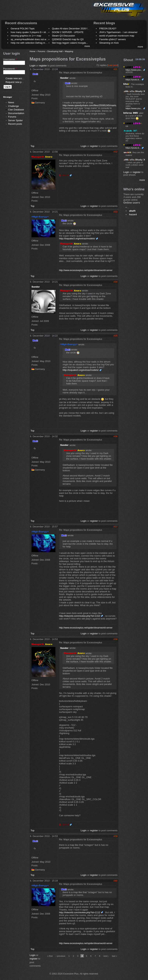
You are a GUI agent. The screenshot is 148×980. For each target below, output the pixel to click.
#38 (116, 639)
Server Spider (15, 120)
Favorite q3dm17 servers (112, 39)
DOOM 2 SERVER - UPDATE (68, 32)
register (43, 66)
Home (32, 51)
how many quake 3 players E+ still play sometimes (37, 32)
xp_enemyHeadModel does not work (30, 39)
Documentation (16, 113)
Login (33, 66)
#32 (116, 152)
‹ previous (60, 956)
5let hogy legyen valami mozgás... (70, 43)
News (11, 102)
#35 (116, 336)
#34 (116, 282)
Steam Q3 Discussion (63, 36)
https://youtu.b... (133, 79)
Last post (113, 65)
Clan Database (16, 110)
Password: (10, 69)
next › (106, 956)
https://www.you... (134, 70)
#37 (116, 527)
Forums (12, 117)
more (87, 46)
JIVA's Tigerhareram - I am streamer (118, 32)
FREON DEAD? (108, 29)
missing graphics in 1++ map (26, 36)
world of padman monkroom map (117, 36)
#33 (116, 212)
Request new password (18, 82)
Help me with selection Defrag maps (30, 43)
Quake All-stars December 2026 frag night (74, 29)
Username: (10, 59)
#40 (116, 881)
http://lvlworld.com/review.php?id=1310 (80, 616)
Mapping (69, 51)
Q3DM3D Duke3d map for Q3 (68, 39)
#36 (116, 436)
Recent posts (15, 124)
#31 (116, 69)
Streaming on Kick (109, 43)
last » (114, 956)
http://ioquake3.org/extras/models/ (77, 238)
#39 (116, 836)
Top (32, 146)
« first (50, 956)
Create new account (16, 78)
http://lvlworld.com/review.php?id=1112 (80, 912)
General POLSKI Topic (23, 29)
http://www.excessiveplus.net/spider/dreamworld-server (86, 270)
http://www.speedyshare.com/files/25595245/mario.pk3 (92, 105)
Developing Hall (55, 51)
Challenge (14, 106)
